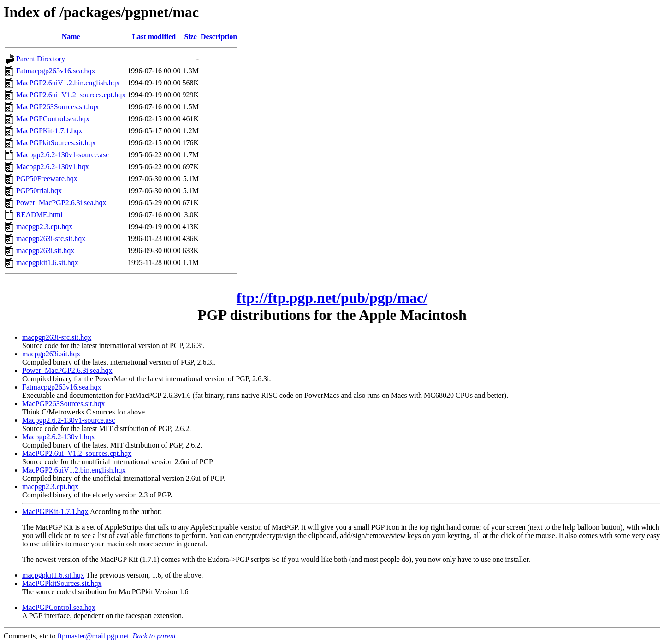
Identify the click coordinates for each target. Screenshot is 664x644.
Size (190, 37)
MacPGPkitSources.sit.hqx (56, 143)
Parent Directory (41, 59)
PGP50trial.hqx (39, 191)
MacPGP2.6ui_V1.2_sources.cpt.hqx (71, 95)
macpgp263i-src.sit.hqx (51, 239)
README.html (39, 215)
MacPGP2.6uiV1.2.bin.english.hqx (68, 83)
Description (219, 37)
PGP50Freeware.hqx (47, 179)
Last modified (154, 37)
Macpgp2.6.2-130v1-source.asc (62, 155)
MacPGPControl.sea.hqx (53, 119)
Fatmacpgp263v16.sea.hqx (56, 71)
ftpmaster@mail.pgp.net (93, 636)
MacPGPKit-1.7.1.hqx (49, 131)
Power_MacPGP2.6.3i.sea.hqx (61, 203)
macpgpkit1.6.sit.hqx (47, 263)
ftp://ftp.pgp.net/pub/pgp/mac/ (332, 298)
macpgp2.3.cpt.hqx (44, 227)
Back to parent (154, 636)
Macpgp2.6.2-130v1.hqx (53, 167)
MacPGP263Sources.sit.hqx (58, 107)
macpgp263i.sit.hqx (45, 251)
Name (71, 37)
